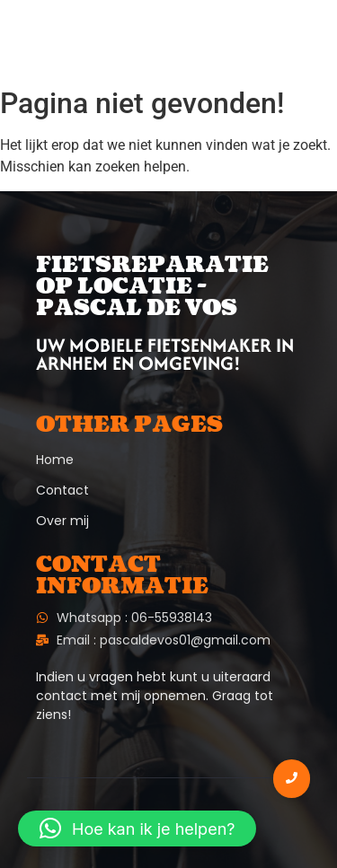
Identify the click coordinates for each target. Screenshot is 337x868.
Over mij (62, 521)
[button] (137, 829)
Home (55, 460)
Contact (62, 490)
